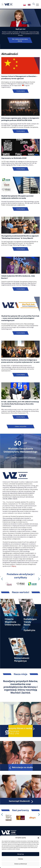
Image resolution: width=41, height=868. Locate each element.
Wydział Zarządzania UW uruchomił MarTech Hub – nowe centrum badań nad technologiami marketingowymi (20, 318)
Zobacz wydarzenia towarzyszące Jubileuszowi (21, 458)
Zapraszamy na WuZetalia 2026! (14, 158)
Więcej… (14, 566)
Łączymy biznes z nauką (20, 728)
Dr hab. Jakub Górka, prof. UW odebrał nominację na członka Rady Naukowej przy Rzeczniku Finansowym (20, 404)
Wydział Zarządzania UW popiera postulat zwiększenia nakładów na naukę (17, 197)
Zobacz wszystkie (21, 426)
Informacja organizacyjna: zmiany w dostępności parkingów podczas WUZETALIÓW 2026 (20, 119)
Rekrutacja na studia (21, 767)
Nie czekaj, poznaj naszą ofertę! (20, 40)
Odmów (21, 859)
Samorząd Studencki (21, 801)
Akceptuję (21, 854)
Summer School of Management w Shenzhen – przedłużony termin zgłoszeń (19, 77)
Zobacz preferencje (21, 864)
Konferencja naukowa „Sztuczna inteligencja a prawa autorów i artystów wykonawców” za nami (20, 361)
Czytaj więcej (20, 91)
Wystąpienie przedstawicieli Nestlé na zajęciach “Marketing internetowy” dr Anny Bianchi (20, 237)
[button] (38, 838)
